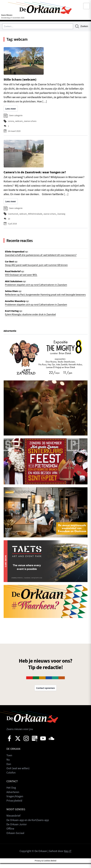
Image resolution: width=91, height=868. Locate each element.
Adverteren (13, 798)
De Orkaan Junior (17, 830)
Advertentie (10, 337)
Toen (9, 761)
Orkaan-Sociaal (16, 838)
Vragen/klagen (15, 802)
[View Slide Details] (46, 362)
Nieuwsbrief (14, 821)
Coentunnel (13, 214)
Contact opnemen (45, 694)
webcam (19, 122)
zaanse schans (31, 122)
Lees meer (11, 109)
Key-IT (68, 856)
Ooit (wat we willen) (18, 774)
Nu (8, 766)
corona (11, 122)
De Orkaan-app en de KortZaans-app (28, 825)
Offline (10, 834)
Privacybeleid (15, 806)
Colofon (11, 778)
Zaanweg (62, 214)
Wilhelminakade (36, 214)
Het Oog (11, 793)
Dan (9, 770)
